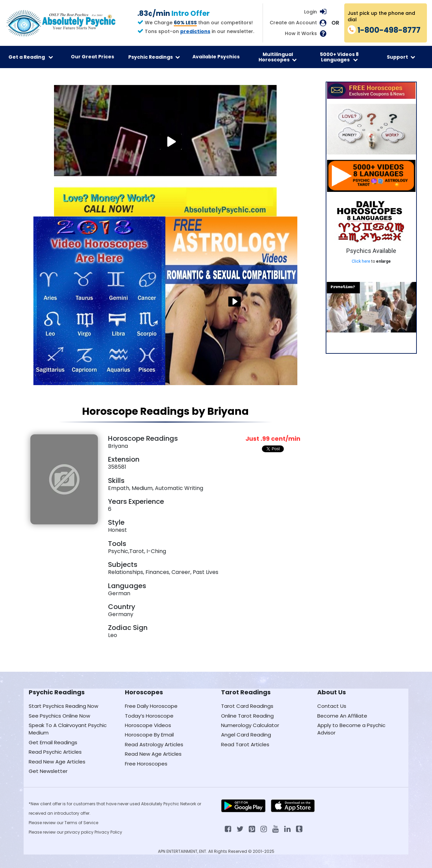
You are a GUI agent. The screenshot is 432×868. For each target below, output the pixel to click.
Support (401, 57)
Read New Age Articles (57, 762)
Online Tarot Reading (247, 716)
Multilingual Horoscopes (278, 57)
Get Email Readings (53, 742)
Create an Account (293, 23)
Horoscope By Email (149, 735)
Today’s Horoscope (149, 716)
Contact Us (332, 706)
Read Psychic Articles (55, 752)
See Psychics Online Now (59, 716)
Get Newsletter (48, 771)
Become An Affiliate (342, 716)
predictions (195, 31)
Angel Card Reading (246, 735)
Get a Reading (31, 57)
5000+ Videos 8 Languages (339, 57)
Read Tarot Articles (245, 744)
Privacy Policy (108, 832)
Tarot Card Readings (247, 706)
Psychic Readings (154, 57)
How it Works (301, 34)
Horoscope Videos (148, 725)
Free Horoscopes (146, 764)
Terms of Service (81, 823)
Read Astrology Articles (154, 744)
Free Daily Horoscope (151, 706)
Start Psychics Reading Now (63, 706)
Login (310, 12)
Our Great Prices (92, 57)
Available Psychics (216, 57)
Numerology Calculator (250, 725)
